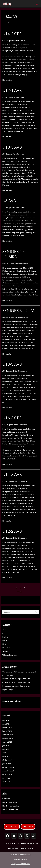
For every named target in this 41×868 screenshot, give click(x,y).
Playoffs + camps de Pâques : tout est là (17, 679)
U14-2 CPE (12, 34)
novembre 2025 (8, 738)
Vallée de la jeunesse (10, 655)
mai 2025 (6, 749)
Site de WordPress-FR (10, 810)
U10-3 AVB (12, 147)
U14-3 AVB (12, 474)
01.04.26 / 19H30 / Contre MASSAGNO (17, 682)
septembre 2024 (8, 778)
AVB (4, 97)
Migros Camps (8, 690)
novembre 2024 (8, 771)
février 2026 (7, 727)
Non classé (6, 648)
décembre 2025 (8, 735)
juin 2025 (6, 746)
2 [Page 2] (20, 588)
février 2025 (7, 760)
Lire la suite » (7, 80)
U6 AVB (9, 201)
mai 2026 (6, 720)
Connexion (6, 799)
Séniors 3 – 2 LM (18, 310)
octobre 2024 (7, 774)
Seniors (11, 264)
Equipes (9, 41)
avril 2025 (6, 753)
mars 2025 (6, 756)
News (4, 644)
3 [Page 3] (25, 588)
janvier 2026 (7, 731)
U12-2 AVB (12, 531)
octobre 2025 (7, 742)
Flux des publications (10, 802)
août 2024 (6, 782)
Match (5, 641)
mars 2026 (6, 724)
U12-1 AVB (12, 90)
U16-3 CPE (12, 418)
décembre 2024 (8, 767)
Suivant (20, 592)
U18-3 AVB (12, 364)
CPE (4, 41)
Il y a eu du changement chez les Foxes (16, 686)
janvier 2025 (7, 764)
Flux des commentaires (11, 806)
